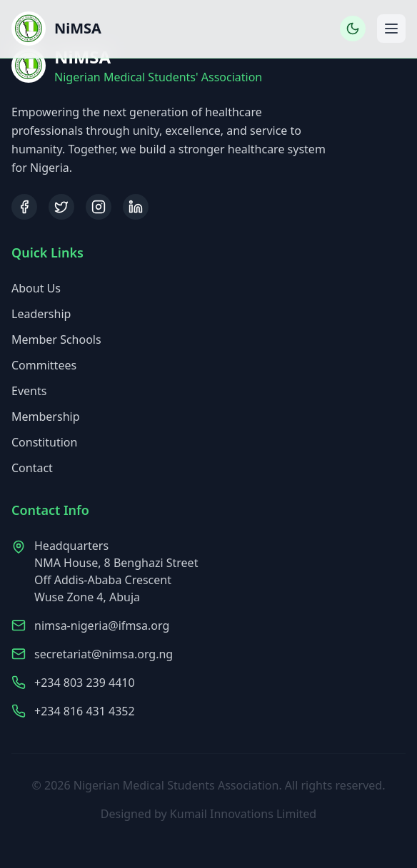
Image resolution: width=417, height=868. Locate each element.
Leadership (41, 315)
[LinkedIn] (136, 207)
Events (29, 392)
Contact (32, 469)
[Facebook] (24, 207)
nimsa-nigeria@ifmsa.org (102, 627)
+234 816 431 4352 (85, 713)
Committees (44, 366)
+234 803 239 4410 (85, 684)
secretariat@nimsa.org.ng (104, 655)
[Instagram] (99, 207)
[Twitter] (61, 207)
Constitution (44, 443)
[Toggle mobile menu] (391, 29)
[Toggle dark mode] (353, 29)
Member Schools (56, 340)
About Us (36, 289)
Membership (46, 417)
